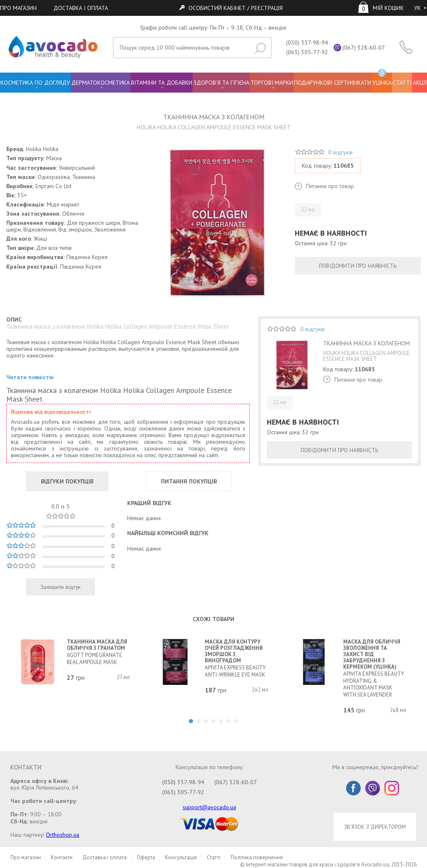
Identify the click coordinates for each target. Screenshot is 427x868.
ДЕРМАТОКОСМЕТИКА (100, 83)
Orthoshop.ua (63, 835)
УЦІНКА (382, 79)
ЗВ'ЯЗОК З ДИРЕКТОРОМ (375, 827)
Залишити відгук (60, 587)
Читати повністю (30, 377)
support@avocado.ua (209, 807)
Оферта (146, 857)
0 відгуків (340, 152)
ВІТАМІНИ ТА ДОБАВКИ (162, 83)
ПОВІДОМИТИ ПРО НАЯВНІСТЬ (358, 266)
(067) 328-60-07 (364, 48)
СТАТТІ (402, 83)
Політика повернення (257, 857)
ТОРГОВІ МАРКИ (272, 83)
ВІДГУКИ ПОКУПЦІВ (67, 481)
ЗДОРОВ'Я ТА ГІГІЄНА (221, 83)
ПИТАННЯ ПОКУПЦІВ (189, 481)
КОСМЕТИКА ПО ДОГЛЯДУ (35, 83)
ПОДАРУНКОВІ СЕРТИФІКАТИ (333, 83)
